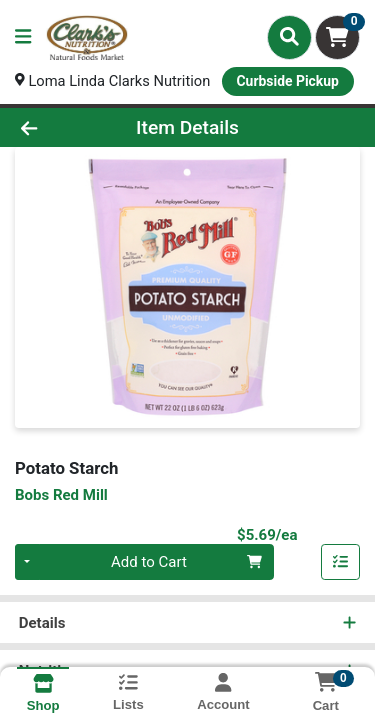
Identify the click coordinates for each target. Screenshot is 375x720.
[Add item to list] (341, 563)
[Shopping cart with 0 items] (337, 37)
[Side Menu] (23, 37)
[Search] (289, 37)
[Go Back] (58, 127)
